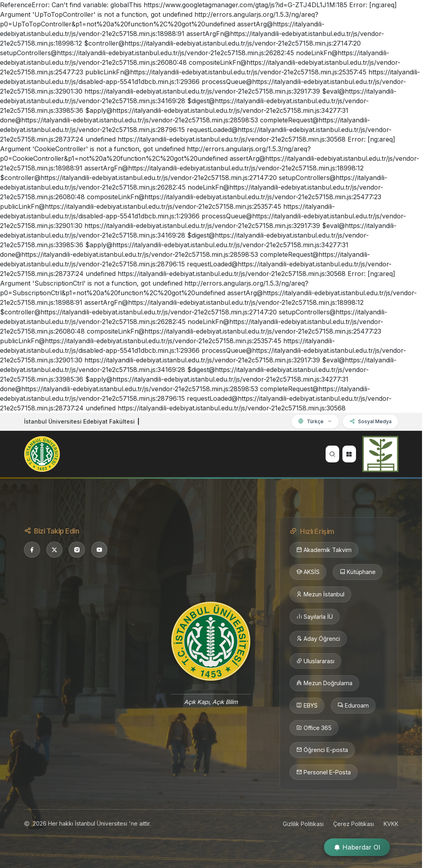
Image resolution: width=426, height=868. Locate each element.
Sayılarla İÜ (315, 617)
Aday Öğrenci (318, 639)
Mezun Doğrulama (324, 683)
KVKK (391, 824)
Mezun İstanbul (320, 594)
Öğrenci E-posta (322, 750)
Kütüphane (358, 572)
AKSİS (308, 572)
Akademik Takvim (324, 550)
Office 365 (314, 728)
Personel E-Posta (324, 772)
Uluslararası (315, 661)
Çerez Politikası (354, 824)
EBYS (307, 706)
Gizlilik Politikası (303, 824)
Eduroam (353, 706)
